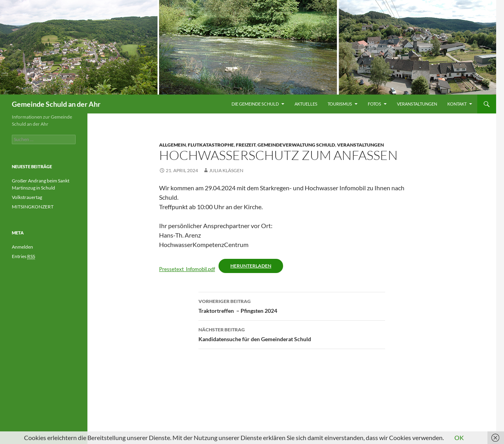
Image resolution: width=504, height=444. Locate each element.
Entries (23, 256)
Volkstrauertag (27, 197)
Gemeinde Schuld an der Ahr (56, 104)
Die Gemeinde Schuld (255, 104)
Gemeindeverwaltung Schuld (296, 145)
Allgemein (172, 145)
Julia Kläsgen (226, 170)
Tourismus (340, 104)
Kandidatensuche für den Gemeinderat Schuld (292, 334)
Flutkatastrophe (211, 145)
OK (459, 437)
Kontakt (457, 104)
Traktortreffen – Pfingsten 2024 (292, 305)
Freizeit (246, 145)
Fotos (374, 104)
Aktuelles (306, 104)
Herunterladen (251, 266)
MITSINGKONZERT (33, 207)
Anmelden (22, 247)
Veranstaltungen (417, 104)
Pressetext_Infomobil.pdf (187, 269)
